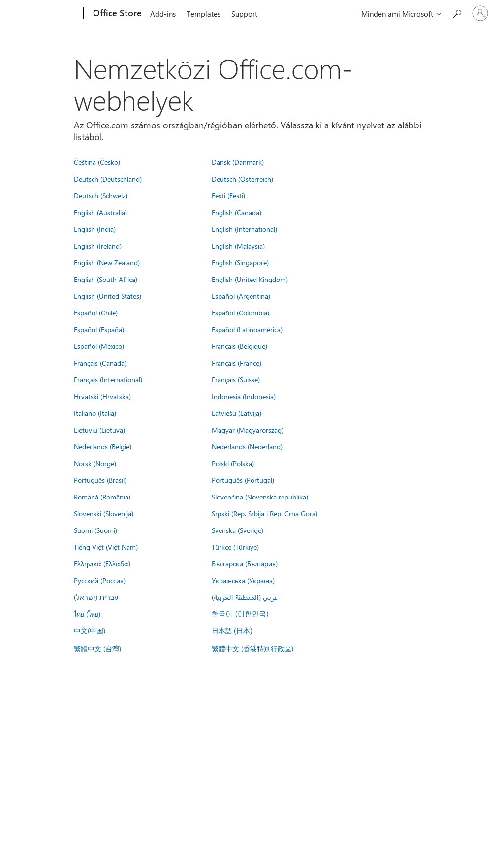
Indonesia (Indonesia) (244, 396)
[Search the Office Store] (457, 13)
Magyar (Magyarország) (248, 430)
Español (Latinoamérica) (247, 329)
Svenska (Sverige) (237, 530)
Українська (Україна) (243, 580)
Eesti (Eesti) (228, 195)
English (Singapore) (240, 262)
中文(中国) (90, 630)
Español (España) (99, 329)
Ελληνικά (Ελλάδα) (102, 563)
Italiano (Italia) (95, 413)
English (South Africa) (106, 279)
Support (244, 14)
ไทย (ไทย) (87, 614)
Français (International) (108, 379)
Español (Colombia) (240, 312)
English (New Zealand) (107, 262)
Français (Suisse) (236, 379)
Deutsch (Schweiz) (101, 195)
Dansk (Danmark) (238, 162)
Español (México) (99, 346)
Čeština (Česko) (97, 162)
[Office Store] (116, 14)
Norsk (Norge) (95, 463)
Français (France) (236, 363)
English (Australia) (100, 212)
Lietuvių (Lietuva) (99, 430)
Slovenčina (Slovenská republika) (260, 497)
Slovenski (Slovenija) (104, 513)
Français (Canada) (100, 363)
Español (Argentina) (241, 296)
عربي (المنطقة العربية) (245, 597)
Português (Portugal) (243, 480)
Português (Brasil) (100, 480)
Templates (204, 14)
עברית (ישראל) (96, 597)
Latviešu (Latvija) (236, 413)
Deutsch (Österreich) (242, 179)
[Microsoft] (46, 14)
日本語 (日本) (232, 631)
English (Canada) (236, 212)
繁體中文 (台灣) (97, 648)
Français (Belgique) (239, 346)
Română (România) (102, 497)
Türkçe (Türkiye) (235, 547)
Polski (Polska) (233, 463)
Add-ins (163, 14)
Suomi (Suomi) (95, 530)
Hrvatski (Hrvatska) (102, 396)
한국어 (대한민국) (240, 614)
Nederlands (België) (103, 446)
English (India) (95, 229)
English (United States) (108, 296)
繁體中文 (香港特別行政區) (252, 648)
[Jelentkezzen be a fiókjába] (480, 13)
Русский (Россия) (100, 580)
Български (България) (245, 563)
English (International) (244, 229)
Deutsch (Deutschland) (108, 179)
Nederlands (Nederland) (247, 446)
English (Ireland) (98, 246)
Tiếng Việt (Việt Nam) (106, 547)
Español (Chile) (96, 312)
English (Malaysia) (238, 246)
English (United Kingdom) (250, 279)
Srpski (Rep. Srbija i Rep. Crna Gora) (265, 513)
